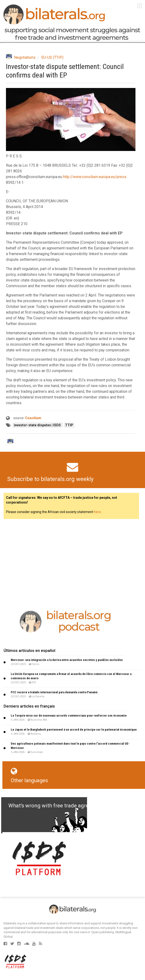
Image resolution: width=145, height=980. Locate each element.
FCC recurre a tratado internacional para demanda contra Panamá (54, 692)
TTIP (69, 425)
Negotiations (25, 57)
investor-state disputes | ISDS (38, 425)
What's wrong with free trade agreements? (59, 806)
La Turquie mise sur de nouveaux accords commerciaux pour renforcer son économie (69, 716)
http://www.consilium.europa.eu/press (95, 177)
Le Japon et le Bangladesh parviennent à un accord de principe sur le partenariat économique (74, 730)
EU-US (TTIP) (52, 57)
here (97, 512)
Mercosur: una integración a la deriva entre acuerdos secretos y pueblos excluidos (67, 660)
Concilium (33, 418)
